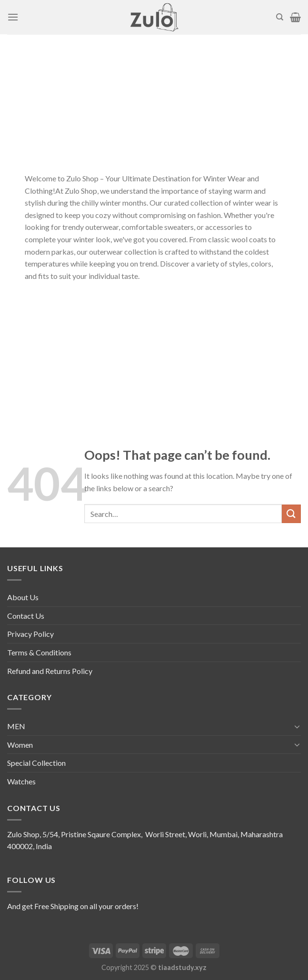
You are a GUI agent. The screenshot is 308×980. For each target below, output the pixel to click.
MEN (16, 726)
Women (20, 745)
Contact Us (26, 616)
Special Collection (36, 763)
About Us (23, 597)
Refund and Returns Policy (50, 671)
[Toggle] (297, 726)
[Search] (280, 17)
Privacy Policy (30, 634)
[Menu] (13, 17)
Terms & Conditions (39, 652)
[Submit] (291, 514)
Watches (21, 781)
